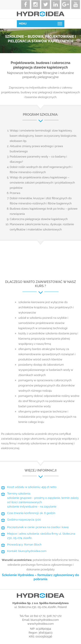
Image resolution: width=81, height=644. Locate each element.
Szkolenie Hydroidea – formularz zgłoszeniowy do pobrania (40, 577)
